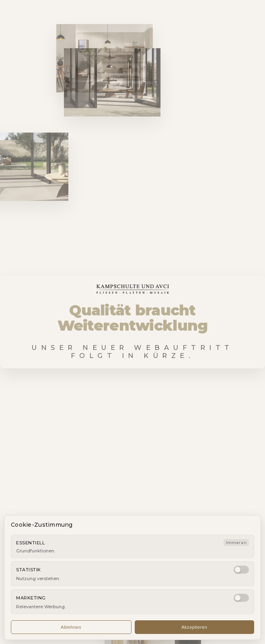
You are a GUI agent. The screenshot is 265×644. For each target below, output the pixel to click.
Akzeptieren (194, 627)
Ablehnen (71, 627)
